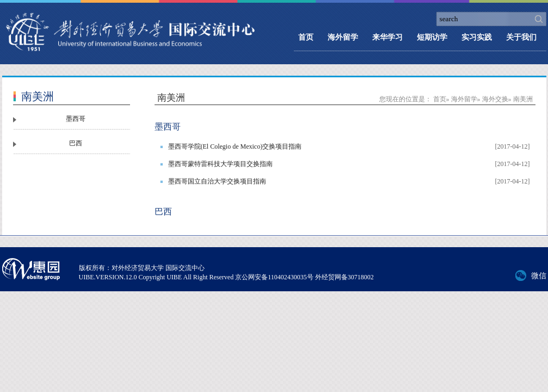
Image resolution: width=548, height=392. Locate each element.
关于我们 (521, 37)
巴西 (76, 143)
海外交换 (495, 99)
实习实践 (477, 37)
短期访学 (432, 37)
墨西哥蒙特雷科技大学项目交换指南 (220, 164)
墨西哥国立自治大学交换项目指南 (217, 181)
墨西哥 (76, 119)
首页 (306, 37)
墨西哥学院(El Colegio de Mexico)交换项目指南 (235, 146)
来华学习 (387, 37)
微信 (539, 276)
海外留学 (343, 37)
